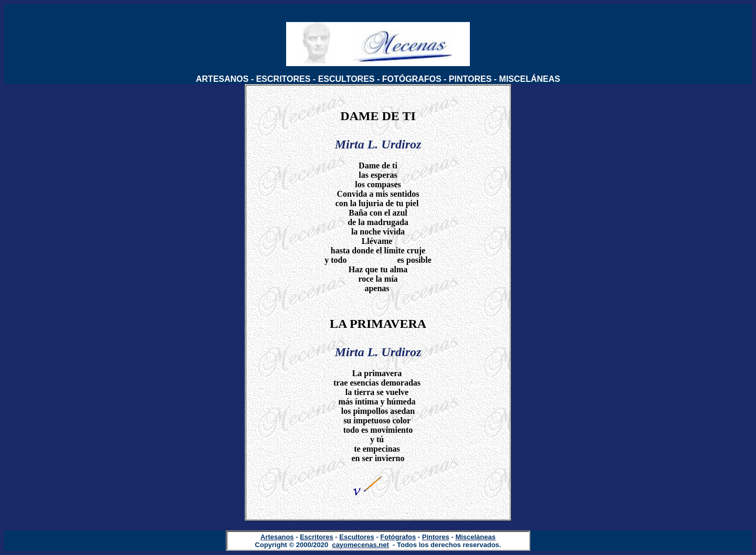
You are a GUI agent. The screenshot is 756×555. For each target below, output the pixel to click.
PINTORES (470, 79)
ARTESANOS (222, 79)
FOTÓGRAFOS (412, 79)
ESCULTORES (346, 79)
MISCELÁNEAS (530, 79)
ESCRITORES (283, 79)
